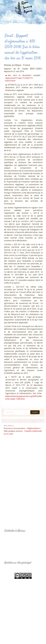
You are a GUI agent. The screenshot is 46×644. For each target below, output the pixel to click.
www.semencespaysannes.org (18, 568)
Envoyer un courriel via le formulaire (23, 546)
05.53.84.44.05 (13, 537)
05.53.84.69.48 (13, 542)
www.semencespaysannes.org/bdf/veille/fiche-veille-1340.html (24, 398)
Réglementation (34, 428)
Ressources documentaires (14, 428)
